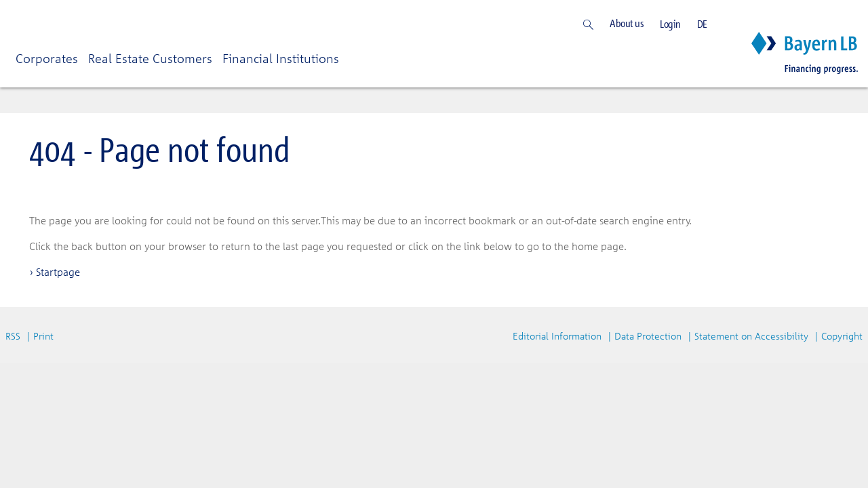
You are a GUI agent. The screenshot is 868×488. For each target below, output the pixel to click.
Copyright (842, 336)
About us (627, 23)
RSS (13, 336)
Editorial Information (557, 336)
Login (670, 24)
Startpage (58, 272)
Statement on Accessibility (751, 336)
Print (43, 336)
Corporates (47, 58)
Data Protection (648, 336)
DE (702, 24)
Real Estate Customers (150, 58)
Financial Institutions (281, 58)
